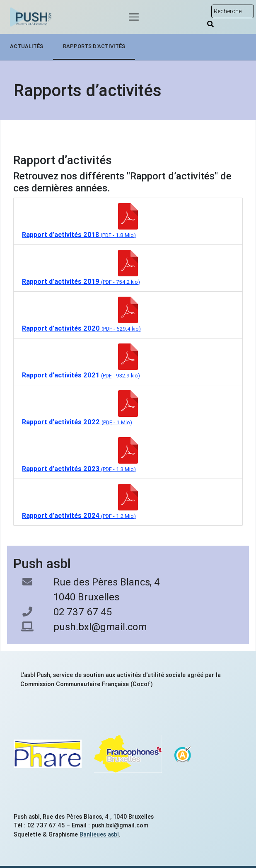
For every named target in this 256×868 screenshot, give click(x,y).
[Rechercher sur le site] (233, 11)
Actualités (27, 46)
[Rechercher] (210, 24)
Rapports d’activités (94, 46)
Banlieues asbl (99, 834)
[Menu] (134, 17)
